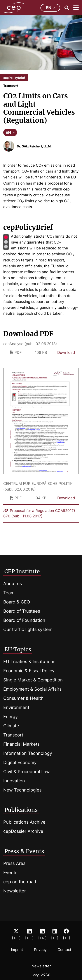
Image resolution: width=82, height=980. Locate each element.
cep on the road (20, 882)
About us (13, 584)
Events (10, 873)
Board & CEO (17, 602)
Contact (64, 950)
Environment (16, 707)
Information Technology (28, 753)
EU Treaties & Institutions (29, 662)
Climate (11, 726)
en (50, 8)
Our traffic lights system (28, 629)
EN (10, 132)
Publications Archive (24, 822)
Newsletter (15, 891)
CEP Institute (22, 571)
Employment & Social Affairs (32, 689)
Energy (10, 717)
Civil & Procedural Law (26, 772)
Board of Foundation (24, 620)
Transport (13, 735)
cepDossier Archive (23, 831)
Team (9, 593)
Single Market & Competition (33, 680)
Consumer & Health (23, 698)
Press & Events (24, 851)
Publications (21, 810)
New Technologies (22, 790)
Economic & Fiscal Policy (29, 671)
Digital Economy (20, 762)
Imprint (17, 950)
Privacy (40, 950)
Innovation (14, 781)
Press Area (14, 863)
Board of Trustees (22, 611)
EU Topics (18, 649)
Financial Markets (21, 744)
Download (66, 353)
